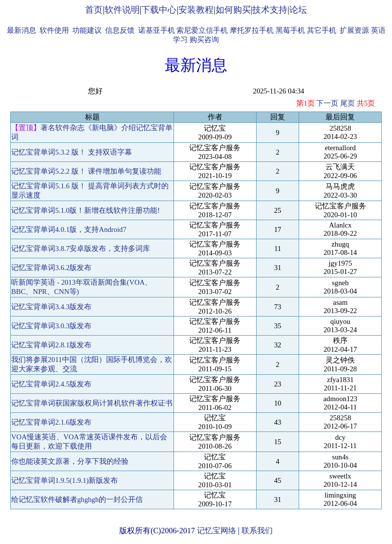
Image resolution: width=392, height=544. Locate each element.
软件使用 (54, 30)
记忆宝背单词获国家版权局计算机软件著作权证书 (92, 403)
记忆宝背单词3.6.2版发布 (51, 268)
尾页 (348, 103)
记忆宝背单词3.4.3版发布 (51, 307)
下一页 (327, 103)
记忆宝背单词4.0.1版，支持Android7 (69, 229)
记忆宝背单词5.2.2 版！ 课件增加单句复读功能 (86, 171)
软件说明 (122, 10)
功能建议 (87, 30)
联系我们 (257, 531)
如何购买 (233, 10)
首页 (94, 10)
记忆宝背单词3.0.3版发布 (51, 326)
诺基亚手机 (157, 30)
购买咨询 (204, 40)
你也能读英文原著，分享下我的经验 (70, 461)
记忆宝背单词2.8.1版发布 (51, 345)
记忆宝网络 (217, 531)
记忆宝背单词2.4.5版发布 (51, 384)
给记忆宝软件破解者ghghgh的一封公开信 (77, 499)
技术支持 (270, 10)
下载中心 (159, 10)
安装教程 (196, 10)
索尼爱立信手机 (202, 30)
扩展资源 (354, 30)
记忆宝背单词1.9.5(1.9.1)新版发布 (65, 480)
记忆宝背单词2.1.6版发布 (51, 422)
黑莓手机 (290, 30)
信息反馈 (120, 30)
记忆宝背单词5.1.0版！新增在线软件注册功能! (86, 210)
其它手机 (322, 30)
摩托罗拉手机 (252, 30)
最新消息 (22, 30)
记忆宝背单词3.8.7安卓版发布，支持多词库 (81, 249)
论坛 (298, 10)
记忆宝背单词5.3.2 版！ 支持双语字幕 (72, 152)
